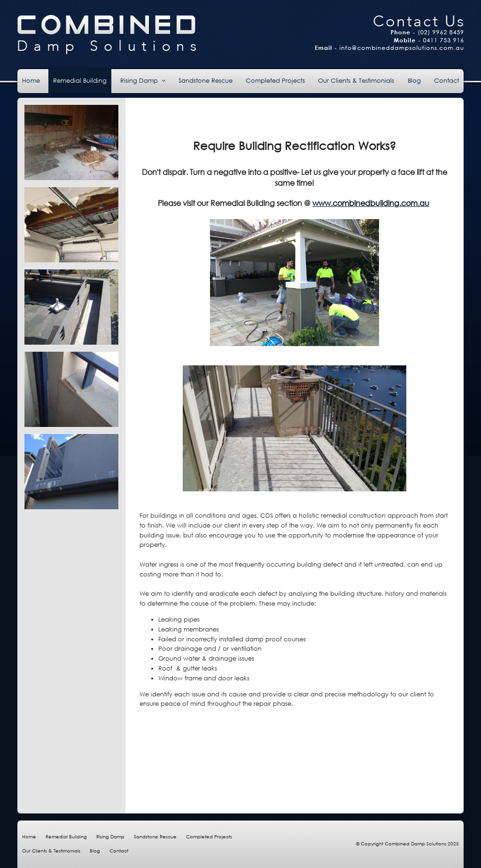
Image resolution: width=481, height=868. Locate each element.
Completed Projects (209, 837)
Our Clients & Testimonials (51, 851)
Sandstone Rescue (155, 837)
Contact (119, 851)
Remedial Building (66, 837)
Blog (95, 851)
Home (29, 837)
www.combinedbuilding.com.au (371, 203)
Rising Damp (110, 837)
